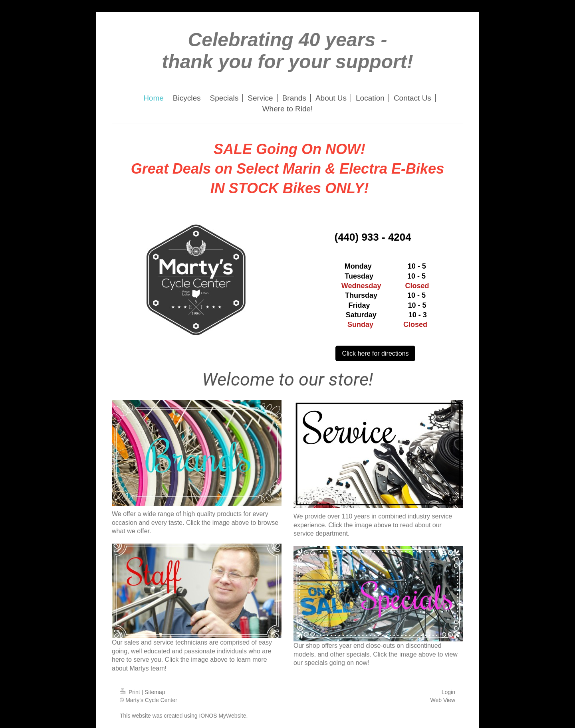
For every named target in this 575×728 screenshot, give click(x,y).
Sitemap (155, 692)
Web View (443, 700)
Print (131, 692)
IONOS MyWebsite (222, 716)
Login (448, 692)
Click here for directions (375, 353)
